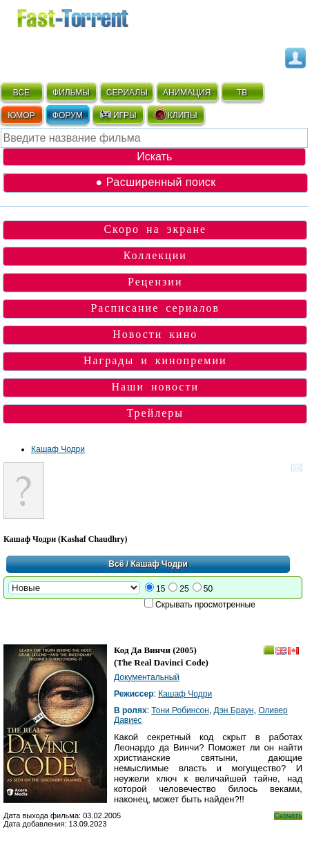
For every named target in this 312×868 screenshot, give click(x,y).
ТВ (242, 93)
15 (160, 589)
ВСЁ (21, 93)
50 (208, 589)
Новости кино (155, 334)
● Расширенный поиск (156, 182)
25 (184, 589)
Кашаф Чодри (58, 449)
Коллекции (155, 255)
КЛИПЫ (175, 115)
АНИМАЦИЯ (187, 93)
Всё (116, 564)
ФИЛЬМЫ (71, 93)
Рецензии (155, 282)
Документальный (147, 677)
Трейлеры (155, 413)
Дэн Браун (234, 710)
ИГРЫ (118, 115)
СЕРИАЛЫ (127, 93)
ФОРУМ (68, 115)
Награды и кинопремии (155, 360)
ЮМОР (21, 115)
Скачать (288, 815)
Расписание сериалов (155, 308)
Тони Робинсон (180, 710)
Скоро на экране (155, 229)
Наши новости (155, 387)
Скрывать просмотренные (205, 605)
